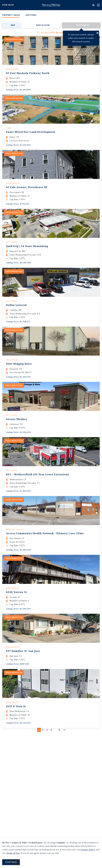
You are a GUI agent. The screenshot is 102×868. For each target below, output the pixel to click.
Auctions (31, 15)
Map (13, 25)
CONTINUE (11, 862)
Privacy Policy (88, 850)
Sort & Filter (43, 25)
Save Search (83, 25)
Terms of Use (13, 853)
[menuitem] (11, 16)
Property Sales (11, 15)
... (56, 774)
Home (51, 5)
